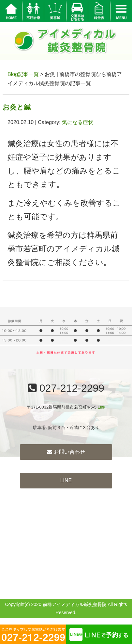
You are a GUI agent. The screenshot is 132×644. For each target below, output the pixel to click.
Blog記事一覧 (23, 74)
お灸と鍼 (17, 107)
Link (102, 407)
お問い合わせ (66, 452)
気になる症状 (78, 122)
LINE (66, 480)
